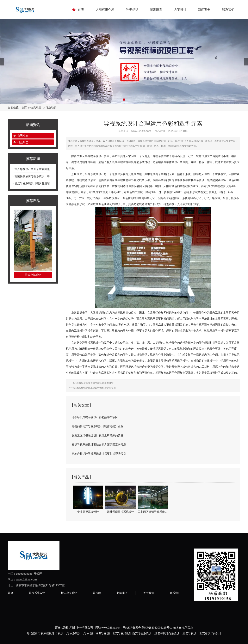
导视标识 (132, 10)
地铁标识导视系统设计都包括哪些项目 (96, 388)
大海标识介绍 (105, 10)
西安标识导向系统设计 (168, 633)
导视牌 (97, 593)
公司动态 (23, 136)
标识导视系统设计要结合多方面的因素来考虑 (99, 445)
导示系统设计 (75, 633)
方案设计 (180, 10)
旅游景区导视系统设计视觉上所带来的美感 (97, 435)
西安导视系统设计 (143, 633)
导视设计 (61, 633)
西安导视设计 (191, 633)
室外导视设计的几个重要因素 (32, 169)
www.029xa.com (141, 131)
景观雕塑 (156, 10)
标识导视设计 (104, 633)
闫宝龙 (189, 628)
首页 (81, 10)
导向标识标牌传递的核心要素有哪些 (94, 383)
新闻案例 (204, 10)
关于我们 (149, 593)
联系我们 (228, 10)
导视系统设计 (37, 593)
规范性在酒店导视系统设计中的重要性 (38, 176)
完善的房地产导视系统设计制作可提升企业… (99, 426)
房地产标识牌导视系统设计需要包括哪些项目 (99, 454)
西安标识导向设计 (210, 633)
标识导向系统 (69, 593)
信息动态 (36, 107)
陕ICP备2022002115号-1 (157, 628)
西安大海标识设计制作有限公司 (74, 628)
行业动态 (23, 142)
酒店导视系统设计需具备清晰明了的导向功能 (42, 183)
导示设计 (89, 633)
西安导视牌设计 (122, 633)
